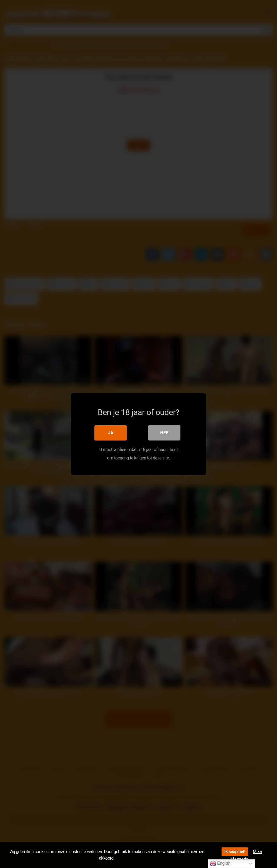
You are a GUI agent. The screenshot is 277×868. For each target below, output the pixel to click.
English (220, 864)
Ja (111, 433)
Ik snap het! (235, 852)
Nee (164, 433)
